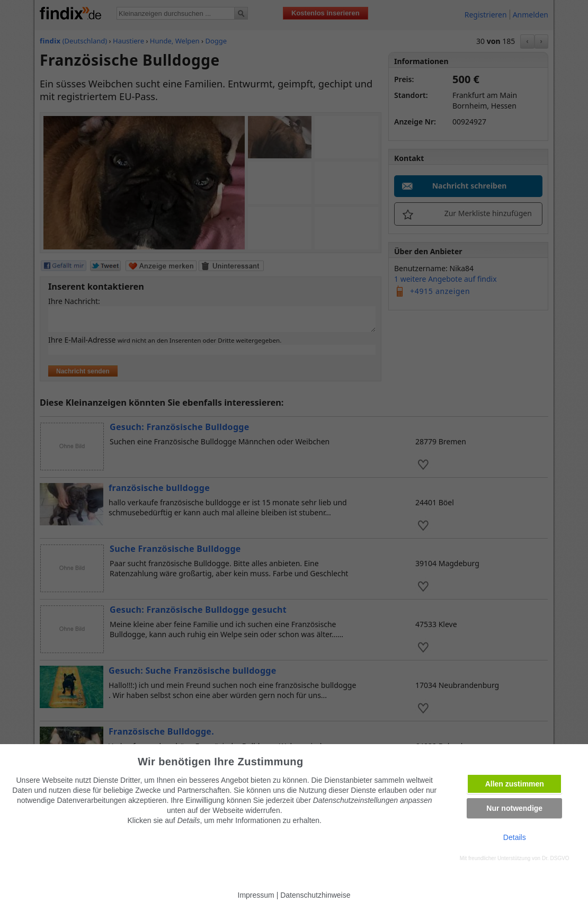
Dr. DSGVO (556, 858)
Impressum (256, 895)
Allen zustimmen (515, 784)
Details (515, 837)
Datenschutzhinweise (315, 895)
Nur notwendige (514, 808)
